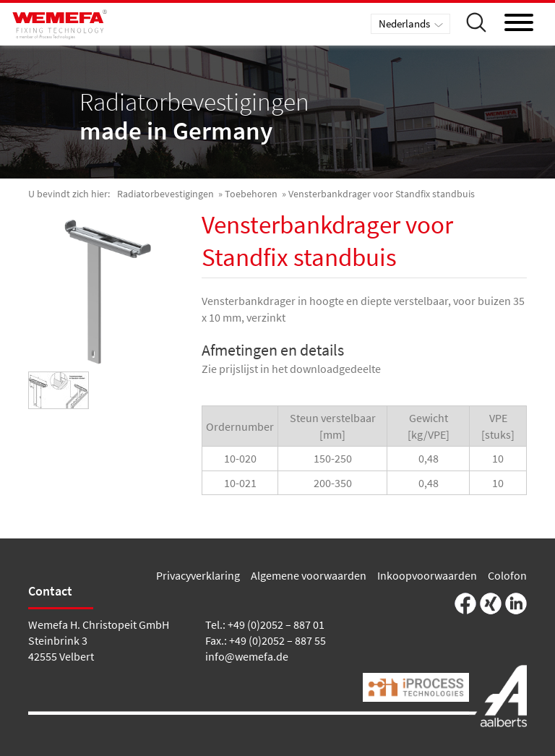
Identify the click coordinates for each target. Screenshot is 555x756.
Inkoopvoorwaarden (427, 575)
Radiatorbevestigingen (165, 194)
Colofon (507, 575)
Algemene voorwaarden (309, 575)
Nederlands (404, 23)
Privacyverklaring (198, 575)
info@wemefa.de (247, 656)
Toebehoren (251, 194)
